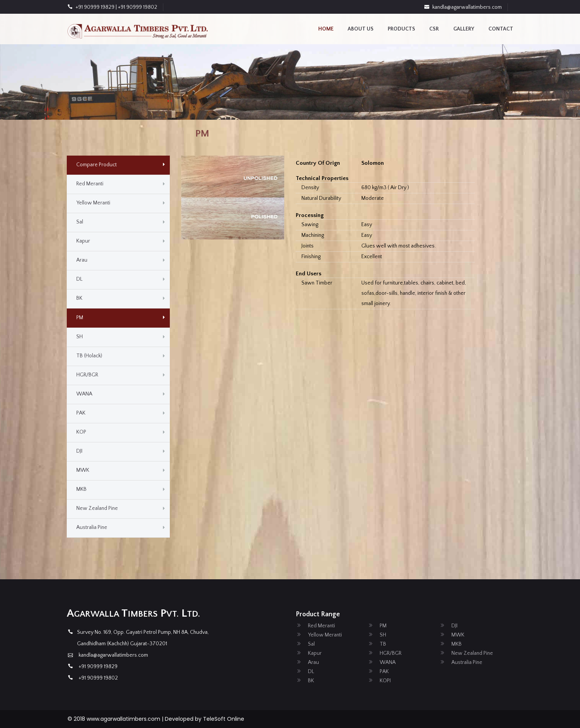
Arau (82, 260)
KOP (81, 432)
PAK (81, 413)
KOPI (385, 681)
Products (401, 29)
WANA (84, 394)
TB (383, 644)
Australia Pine (92, 527)
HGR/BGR (87, 375)
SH (80, 337)
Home (326, 29)
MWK (83, 470)
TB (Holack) (89, 356)
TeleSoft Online (224, 719)
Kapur (83, 241)
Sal (80, 222)
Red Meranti (90, 184)
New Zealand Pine (97, 508)
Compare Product (97, 165)
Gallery (464, 29)
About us (361, 29)
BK (79, 298)
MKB (81, 489)
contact (501, 29)
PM (80, 318)
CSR (434, 29)
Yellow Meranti (93, 203)
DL (79, 279)
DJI (79, 451)
